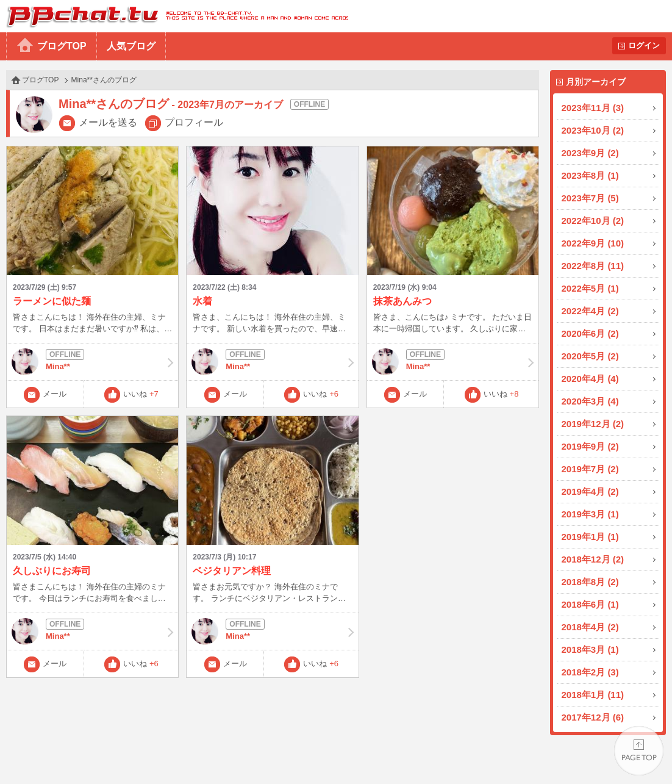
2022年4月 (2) (590, 311)
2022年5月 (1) (590, 288)
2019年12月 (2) (593, 424)
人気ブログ (131, 46)
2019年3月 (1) (590, 514)
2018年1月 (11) (593, 695)
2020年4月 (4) (590, 379)
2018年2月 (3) (590, 672)
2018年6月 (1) (590, 604)
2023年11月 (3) (593, 108)
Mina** (92, 362)
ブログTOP (62, 46)
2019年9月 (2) (590, 446)
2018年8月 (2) (590, 582)
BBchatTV (174, 16)
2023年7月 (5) (590, 198)
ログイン (644, 45)
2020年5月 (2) (590, 356)
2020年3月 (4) (590, 401)
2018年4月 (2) (590, 627)
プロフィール (194, 122)
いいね (141, 394)
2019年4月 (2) (590, 491)
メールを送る (108, 122)
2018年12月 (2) (593, 559)
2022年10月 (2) (593, 221)
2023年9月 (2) (590, 153)
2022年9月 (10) (593, 243)
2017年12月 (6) (593, 717)
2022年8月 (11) (593, 266)
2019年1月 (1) (590, 537)
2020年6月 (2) (590, 333)
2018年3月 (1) (590, 649)
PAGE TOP (639, 751)
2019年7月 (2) (590, 469)
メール (55, 394)
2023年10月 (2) (593, 130)
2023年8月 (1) (590, 175)
